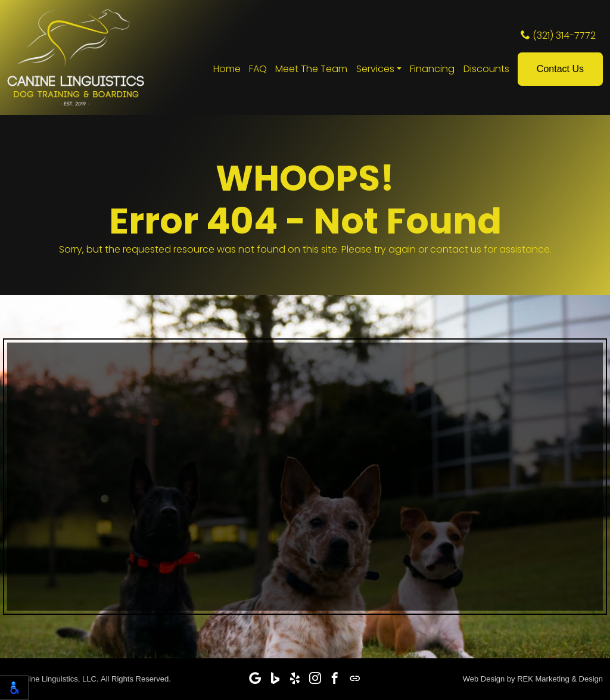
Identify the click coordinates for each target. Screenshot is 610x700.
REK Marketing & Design (560, 679)
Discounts (486, 69)
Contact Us (560, 69)
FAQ (258, 69)
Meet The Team (311, 69)
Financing (432, 69)
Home (227, 69)
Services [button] (375, 69)
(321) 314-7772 (558, 35)
